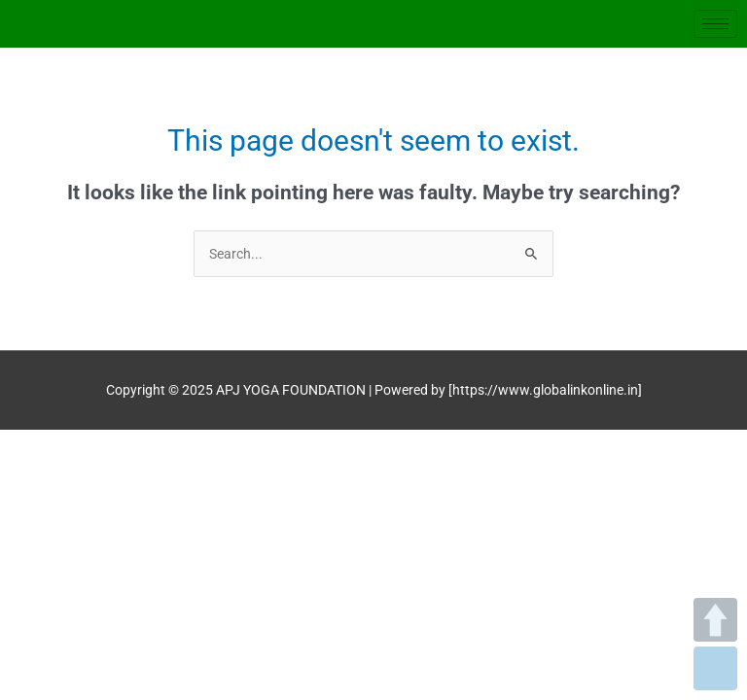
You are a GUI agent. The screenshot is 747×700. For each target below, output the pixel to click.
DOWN (715, 668)
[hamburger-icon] (715, 24)
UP (715, 620)
